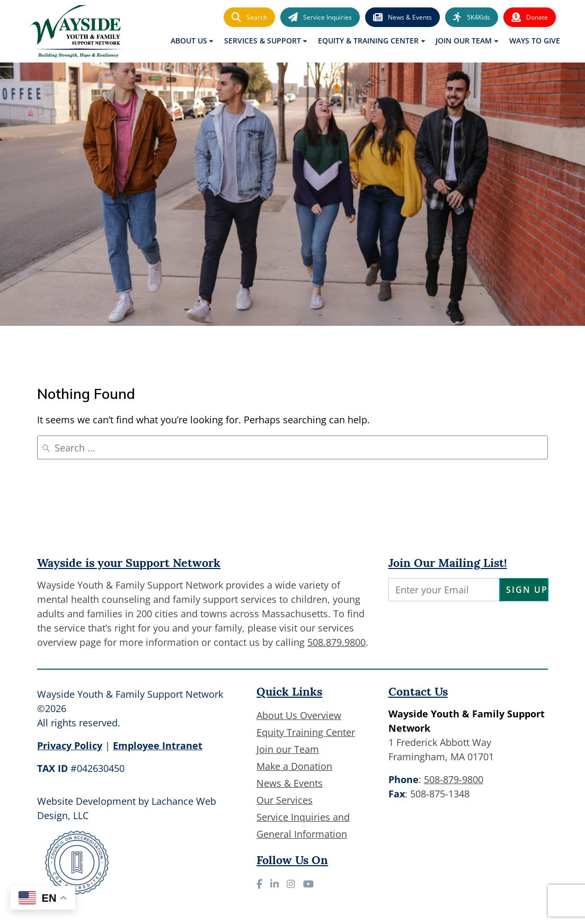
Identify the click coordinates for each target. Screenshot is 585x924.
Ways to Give (535, 41)
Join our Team (288, 749)
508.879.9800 (336, 642)
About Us (189, 41)
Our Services (285, 800)
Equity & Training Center (368, 41)
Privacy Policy (70, 745)
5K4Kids (472, 17)
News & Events (402, 17)
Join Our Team (464, 41)
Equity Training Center (306, 732)
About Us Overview (299, 715)
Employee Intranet (158, 745)
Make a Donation (294, 766)
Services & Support (263, 41)
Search (249, 17)
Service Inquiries (320, 17)
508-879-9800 (454, 779)
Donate (530, 17)
